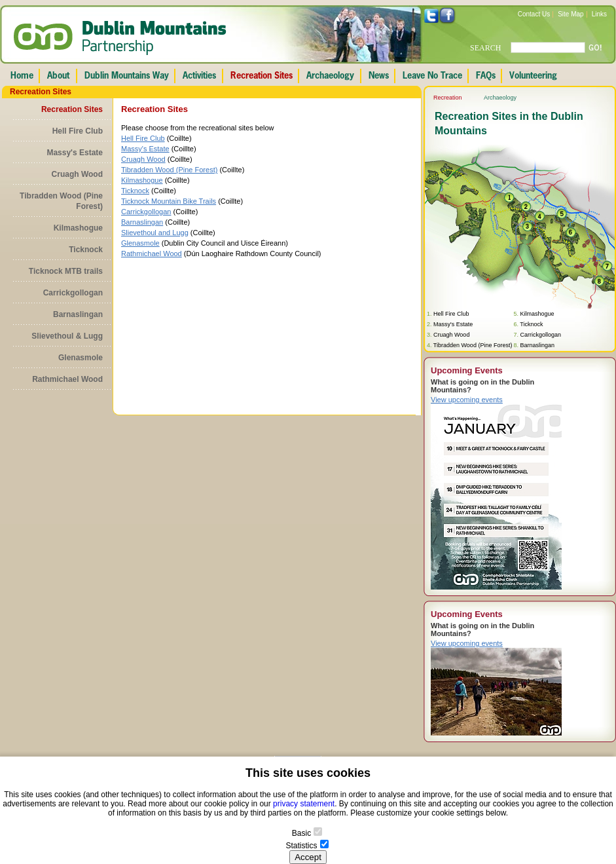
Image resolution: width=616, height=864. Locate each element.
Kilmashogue (78, 228)
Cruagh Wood (77, 174)
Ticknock (86, 250)
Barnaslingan (78, 314)
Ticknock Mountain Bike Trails (169, 201)
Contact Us (534, 14)
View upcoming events (467, 400)
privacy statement (304, 804)
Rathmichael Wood (67, 379)
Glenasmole (81, 358)
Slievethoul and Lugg (155, 233)
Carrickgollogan (73, 293)
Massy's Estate (75, 153)
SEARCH (485, 48)
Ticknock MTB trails (66, 271)
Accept (308, 857)
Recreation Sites (72, 109)
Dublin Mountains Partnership (120, 38)
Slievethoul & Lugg (67, 336)
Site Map (571, 14)
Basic (301, 833)
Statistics (301, 846)
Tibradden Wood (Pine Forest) (61, 201)
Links (599, 14)
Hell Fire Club (78, 131)
